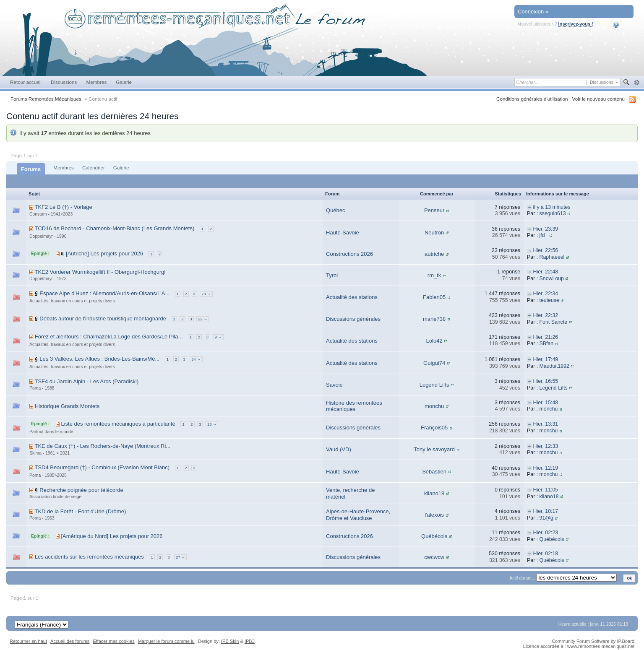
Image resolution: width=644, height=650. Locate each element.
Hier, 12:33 (545, 446)
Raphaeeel (552, 257)
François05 (434, 428)
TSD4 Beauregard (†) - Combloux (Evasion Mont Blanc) (102, 467)
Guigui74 (434, 363)
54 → (196, 359)
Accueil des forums (70, 641)
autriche (434, 254)
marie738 (434, 319)
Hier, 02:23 (545, 533)
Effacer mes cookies (113, 641)
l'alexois (434, 515)
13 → (212, 424)
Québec (336, 210)
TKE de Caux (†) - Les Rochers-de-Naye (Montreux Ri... (102, 446)
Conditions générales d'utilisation (532, 99)
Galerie (124, 82)
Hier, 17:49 (545, 359)
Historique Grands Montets (67, 406)
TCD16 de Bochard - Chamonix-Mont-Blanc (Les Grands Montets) (114, 228)
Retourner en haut (28, 641)
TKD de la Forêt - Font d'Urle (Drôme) (80, 511)
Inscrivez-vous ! (576, 24)
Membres (96, 82)
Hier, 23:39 (545, 229)
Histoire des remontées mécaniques (354, 406)
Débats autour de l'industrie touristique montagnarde (103, 318)
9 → (218, 337)
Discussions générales (353, 319)
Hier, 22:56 (545, 250)
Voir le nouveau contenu (598, 99)
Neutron (434, 233)
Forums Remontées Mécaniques (46, 99)
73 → (206, 294)
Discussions (64, 82)
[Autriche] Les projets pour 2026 (104, 253)
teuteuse (549, 300)
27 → (180, 557)
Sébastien (434, 472)
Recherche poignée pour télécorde (81, 490)
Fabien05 (434, 297)
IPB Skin (230, 641)
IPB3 (250, 641)
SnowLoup (552, 278)
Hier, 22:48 (545, 272)
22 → (203, 319)
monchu (434, 406)
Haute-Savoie (343, 233)
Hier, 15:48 (545, 403)
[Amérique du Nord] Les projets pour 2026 (112, 536)
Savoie (334, 385)
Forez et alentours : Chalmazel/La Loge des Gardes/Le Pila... (109, 337)
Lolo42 (434, 341)
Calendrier (94, 168)
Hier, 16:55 (545, 381)
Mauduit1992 (554, 366)
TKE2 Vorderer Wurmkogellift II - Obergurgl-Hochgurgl (100, 272)
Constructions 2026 (349, 254)
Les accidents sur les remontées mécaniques (89, 557)
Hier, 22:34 (545, 294)
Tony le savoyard (434, 449)
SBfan (547, 343)
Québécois (434, 536)
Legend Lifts (434, 385)
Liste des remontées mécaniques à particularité (118, 424)
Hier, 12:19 (545, 468)
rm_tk (434, 275)
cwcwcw (434, 557)
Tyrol (332, 275)
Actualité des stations (352, 297)
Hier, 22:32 (545, 315)
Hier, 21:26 (545, 337)
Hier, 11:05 (545, 490)
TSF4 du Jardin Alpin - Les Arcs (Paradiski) (86, 381)
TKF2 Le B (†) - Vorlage (63, 207)
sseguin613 (553, 213)
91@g (546, 518)
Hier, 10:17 (545, 511)
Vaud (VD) (339, 449)
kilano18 (434, 493)
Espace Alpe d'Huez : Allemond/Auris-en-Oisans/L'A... (104, 293)
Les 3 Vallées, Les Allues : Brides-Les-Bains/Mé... (99, 359)
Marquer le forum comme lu (166, 641)
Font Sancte (554, 322)
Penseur (434, 210)
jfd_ (544, 235)
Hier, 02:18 (545, 554)
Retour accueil (26, 82)
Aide (622, 25)
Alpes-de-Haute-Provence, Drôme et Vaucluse (358, 515)
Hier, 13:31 (545, 424)
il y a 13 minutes (551, 207)
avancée (637, 83)
